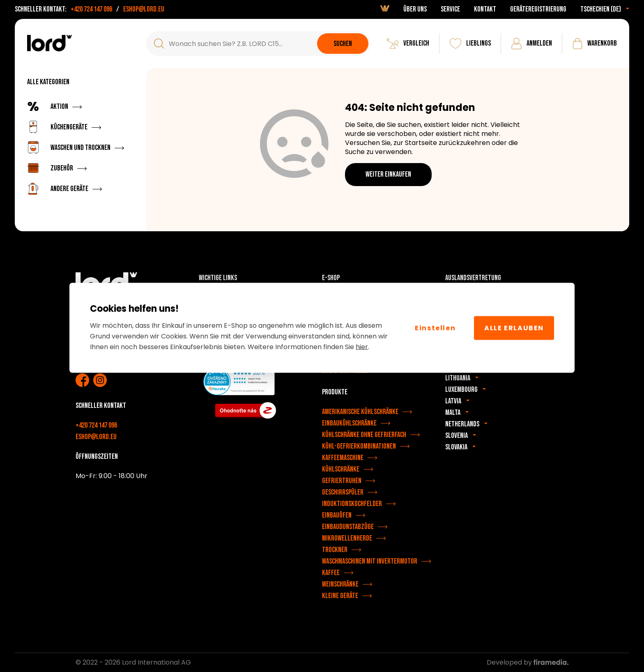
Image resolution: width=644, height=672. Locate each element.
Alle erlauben (514, 328)
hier (362, 347)
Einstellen (435, 328)
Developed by (528, 662)
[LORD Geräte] (49, 43)
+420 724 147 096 (91, 9)
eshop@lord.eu (144, 9)
